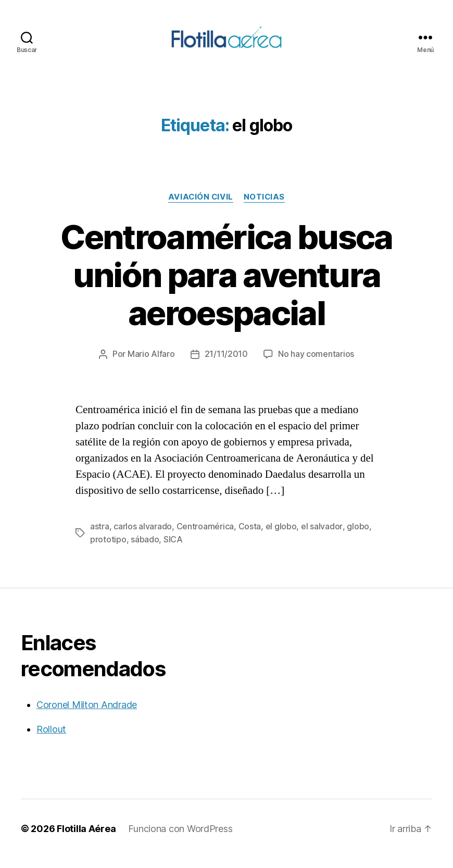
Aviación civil (200, 208)
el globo (281, 537)
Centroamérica (205, 537)
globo (357, 537)
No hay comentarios (316, 365)
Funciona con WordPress (180, 839)
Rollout (51, 739)
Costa (250, 537)
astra (100, 537)
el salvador (322, 537)
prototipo (108, 550)
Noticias (265, 208)
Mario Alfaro (151, 365)
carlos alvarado (143, 537)
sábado (145, 550)
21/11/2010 (226, 365)
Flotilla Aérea (86, 839)
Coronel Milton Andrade (87, 715)
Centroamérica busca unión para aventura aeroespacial (226, 286)
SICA (173, 550)
